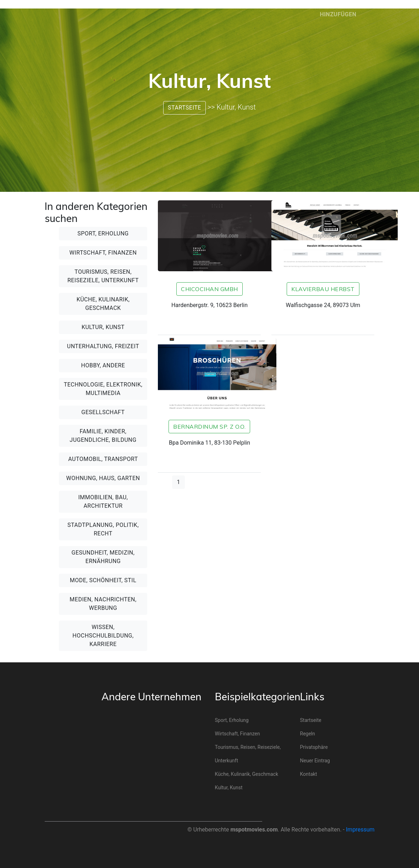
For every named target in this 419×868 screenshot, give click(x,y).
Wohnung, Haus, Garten (103, 478)
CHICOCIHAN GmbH (209, 289)
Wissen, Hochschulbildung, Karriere (103, 636)
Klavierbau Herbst (323, 289)
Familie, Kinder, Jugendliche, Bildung (103, 436)
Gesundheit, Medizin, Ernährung (103, 557)
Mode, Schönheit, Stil (103, 580)
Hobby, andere (103, 365)
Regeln (308, 734)
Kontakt (309, 774)
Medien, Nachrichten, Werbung (103, 604)
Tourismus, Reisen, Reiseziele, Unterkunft (103, 276)
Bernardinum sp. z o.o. (209, 427)
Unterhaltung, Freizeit (103, 346)
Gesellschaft (103, 412)
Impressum (360, 830)
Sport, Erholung (103, 233)
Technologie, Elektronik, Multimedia (103, 389)
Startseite (184, 108)
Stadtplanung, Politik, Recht (103, 529)
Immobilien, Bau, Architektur (103, 502)
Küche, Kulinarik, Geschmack (103, 304)
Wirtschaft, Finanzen (103, 253)
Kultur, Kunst (103, 327)
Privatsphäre (314, 747)
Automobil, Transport (103, 459)
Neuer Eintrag (315, 761)
